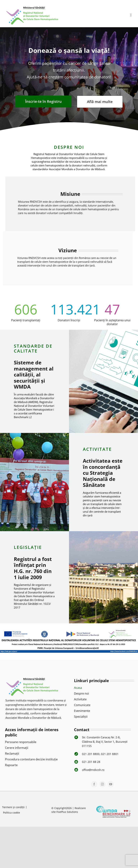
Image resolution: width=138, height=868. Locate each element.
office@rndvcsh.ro (93, 770)
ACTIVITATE (97, 449)
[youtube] (111, 784)
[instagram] (102, 784)
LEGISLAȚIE (28, 547)
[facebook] (94, 784)
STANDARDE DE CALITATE (33, 348)
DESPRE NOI (69, 147)
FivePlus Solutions (67, 812)
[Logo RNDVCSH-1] (32, 6)
